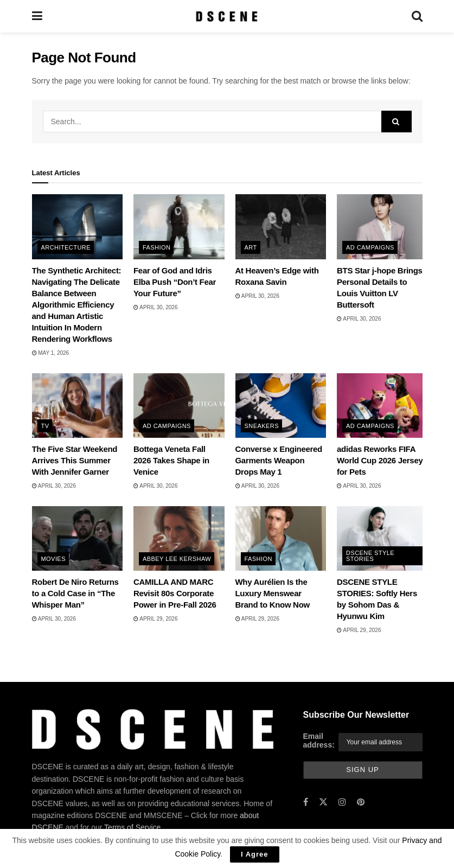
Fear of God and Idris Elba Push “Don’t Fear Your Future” (175, 282)
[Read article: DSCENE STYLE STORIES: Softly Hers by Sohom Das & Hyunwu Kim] (382, 539)
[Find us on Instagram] (342, 803)
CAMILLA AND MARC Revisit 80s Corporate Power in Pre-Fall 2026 (175, 593)
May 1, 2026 (51, 353)
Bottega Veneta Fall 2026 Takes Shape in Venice (171, 460)
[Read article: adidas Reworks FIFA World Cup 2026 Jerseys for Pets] (382, 406)
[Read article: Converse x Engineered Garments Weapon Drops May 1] (281, 406)
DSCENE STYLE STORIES (370, 556)
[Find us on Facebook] (306, 803)
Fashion (156, 247)
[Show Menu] (37, 16)
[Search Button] (417, 16)
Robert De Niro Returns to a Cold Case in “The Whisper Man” (75, 593)
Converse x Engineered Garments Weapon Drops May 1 (279, 460)
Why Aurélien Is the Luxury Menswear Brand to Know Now (273, 593)
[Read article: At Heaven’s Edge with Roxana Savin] (281, 227)
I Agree (255, 854)
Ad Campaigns (370, 247)
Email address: (319, 741)
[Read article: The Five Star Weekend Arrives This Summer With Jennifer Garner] (78, 406)
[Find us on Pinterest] (361, 803)
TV (45, 426)
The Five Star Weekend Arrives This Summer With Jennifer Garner (75, 460)
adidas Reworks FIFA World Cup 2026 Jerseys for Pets (382, 460)
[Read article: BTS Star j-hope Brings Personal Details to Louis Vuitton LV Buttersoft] (382, 227)
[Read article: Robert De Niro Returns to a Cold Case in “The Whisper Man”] (78, 539)
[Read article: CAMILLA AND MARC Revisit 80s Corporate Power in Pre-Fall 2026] (179, 539)
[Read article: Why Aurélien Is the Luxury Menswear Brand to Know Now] (281, 539)
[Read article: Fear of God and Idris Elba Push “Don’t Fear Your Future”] (179, 227)
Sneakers (262, 426)
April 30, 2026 (155, 307)
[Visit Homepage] (226, 16)
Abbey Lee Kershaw (177, 559)
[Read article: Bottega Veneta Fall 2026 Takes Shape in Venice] (179, 406)
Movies (53, 559)
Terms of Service (132, 827)
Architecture (66, 247)
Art (251, 247)
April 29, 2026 (155, 619)
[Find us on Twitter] (323, 803)
